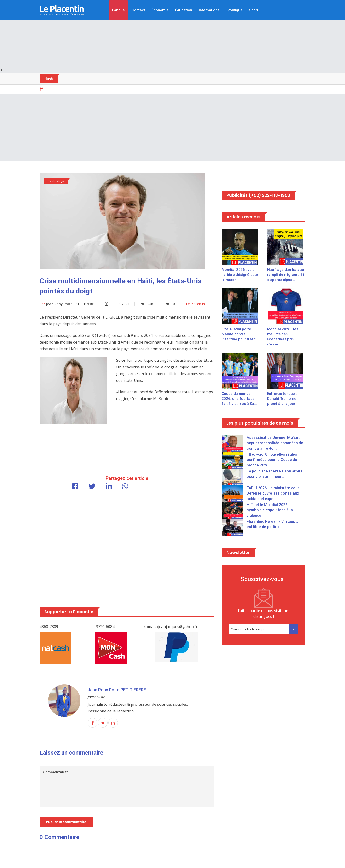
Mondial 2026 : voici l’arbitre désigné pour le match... (240, 275)
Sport (254, 10)
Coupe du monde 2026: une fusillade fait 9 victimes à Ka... (239, 399)
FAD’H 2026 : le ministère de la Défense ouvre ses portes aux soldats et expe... (273, 493)
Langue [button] (118, 10)
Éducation (184, 10)
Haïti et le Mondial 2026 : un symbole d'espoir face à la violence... (271, 510)
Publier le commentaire (66, 822)
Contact (138, 10)
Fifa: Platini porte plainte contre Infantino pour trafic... (240, 334)
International (210, 10)
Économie (160, 10)
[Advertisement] (172, 34)
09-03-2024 (117, 304)
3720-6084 (105, 627)
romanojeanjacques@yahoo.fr (171, 627)
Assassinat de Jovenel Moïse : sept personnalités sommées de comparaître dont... (275, 443)
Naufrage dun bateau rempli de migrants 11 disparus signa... (286, 275)
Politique (235, 10)
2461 (148, 304)
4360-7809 (49, 627)
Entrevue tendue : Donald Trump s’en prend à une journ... (284, 399)
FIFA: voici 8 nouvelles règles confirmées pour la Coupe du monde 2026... (272, 460)
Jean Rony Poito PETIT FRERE (67, 304)
